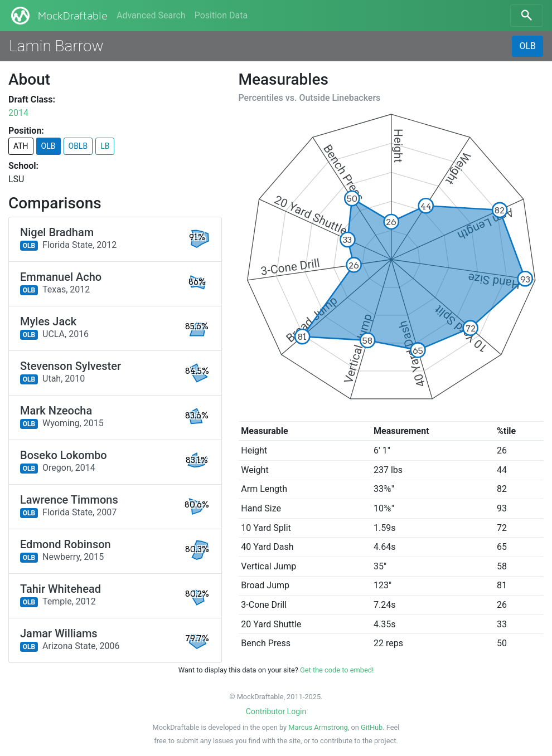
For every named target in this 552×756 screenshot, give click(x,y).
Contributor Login (276, 711)
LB (105, 146)
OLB (527, 46)
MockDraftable (58, 16)
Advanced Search (151, 15)
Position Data (221, 15)
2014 (18, 113)
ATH (21, 146)
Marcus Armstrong (318, 727)
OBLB (78, 146)
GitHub (372, 727)
